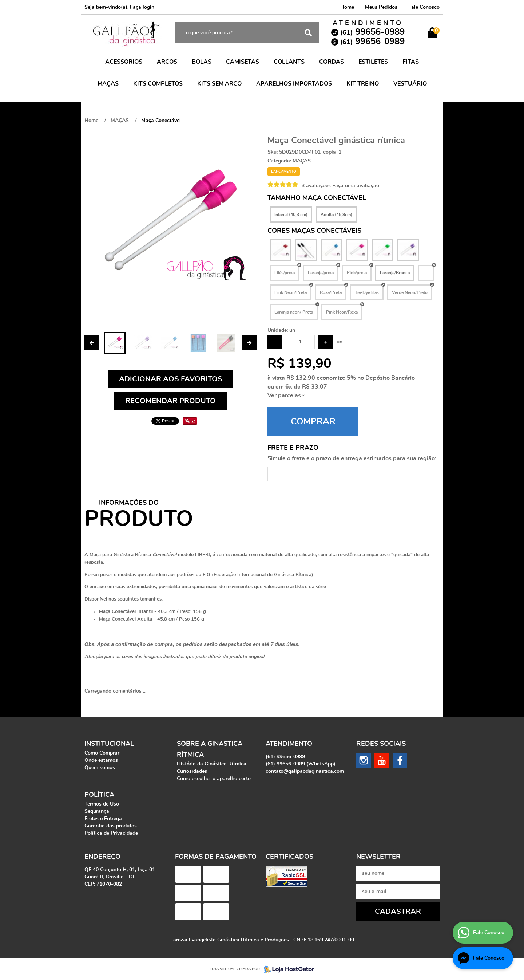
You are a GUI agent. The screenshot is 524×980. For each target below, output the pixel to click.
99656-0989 (372, 32)
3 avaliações (316, 186)
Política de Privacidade (111, 833)
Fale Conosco (424, 7)
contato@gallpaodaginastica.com (305, 771)
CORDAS (332, 62)
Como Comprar (102, 753)
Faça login (142, 7)
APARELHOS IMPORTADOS (294, 84)
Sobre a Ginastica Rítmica (210, 749)
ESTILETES (373, 62)
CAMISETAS (243, 62)
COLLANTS (289, 62)
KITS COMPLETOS (158, 84)
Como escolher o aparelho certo (214, 779)
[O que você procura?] (308, 33)
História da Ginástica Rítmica (212, 764)
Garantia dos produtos (111, 826)
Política (99, 795)
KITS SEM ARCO (219, 84)
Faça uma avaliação (356, 186)
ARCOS (167, 62)
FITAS (411, 62)
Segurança (97, 811)
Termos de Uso (102, 804)
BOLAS (202, 62)
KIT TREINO (363, 84)
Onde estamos (101, 760)
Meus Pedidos (381, 7)
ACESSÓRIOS (124, 62)
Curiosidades (192, 771)
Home (347, 7)
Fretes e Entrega (103, 819)
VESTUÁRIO (410, 84)
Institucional (109, 744)
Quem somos (100, 768)
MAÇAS (108, 84)
